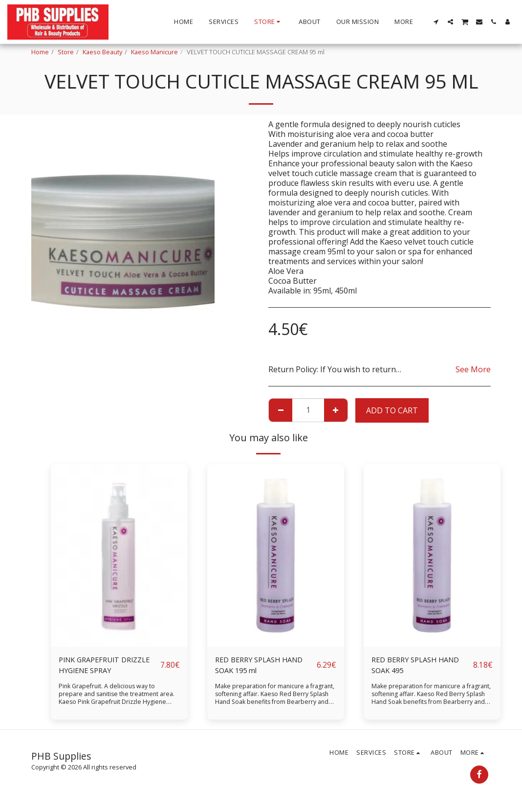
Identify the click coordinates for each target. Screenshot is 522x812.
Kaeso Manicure (154, 52)
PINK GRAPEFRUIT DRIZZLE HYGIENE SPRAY (109, 666)
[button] (436, 22)
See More (473, 369)
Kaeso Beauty (102, 52)
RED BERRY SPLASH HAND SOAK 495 (420, 666)
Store (66, 52)
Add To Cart (392, 410)
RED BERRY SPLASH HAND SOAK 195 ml (263, 666)
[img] (119, 555)
